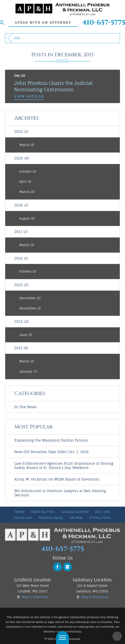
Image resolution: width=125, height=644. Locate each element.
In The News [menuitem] (26, 407)
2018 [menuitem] (21, 205)
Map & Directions (35, 597)
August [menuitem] (27, 218)
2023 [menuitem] (21, 132)
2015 (17, 38)
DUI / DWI (103, 512)
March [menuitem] (26, 145)
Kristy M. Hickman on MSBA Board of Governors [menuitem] (57, 479)
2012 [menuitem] (21, 348)
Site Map (76, 518)
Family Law (23, 518)
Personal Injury (51, 518)
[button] (63, 638)
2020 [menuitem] (21, 158)
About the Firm (43, 512)
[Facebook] (58, 567)
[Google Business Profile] (67, 567)
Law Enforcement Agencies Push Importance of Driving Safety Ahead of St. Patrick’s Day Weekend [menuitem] (64, 466)
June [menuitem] (25, 335)
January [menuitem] (28, 371)
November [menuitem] (30, 308)
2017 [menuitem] (21, 232)
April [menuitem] (25, 181)
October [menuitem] (28, 171)
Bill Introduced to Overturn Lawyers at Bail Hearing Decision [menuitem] (60, 493)
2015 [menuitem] (21, 285)
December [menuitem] (30, 298)
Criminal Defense (75, 512)
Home (20, 512)
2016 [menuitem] (21, 258)
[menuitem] (20, 512)
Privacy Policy (100, 518)
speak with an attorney (43, 22)
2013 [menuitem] (21, 322)
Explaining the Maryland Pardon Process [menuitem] (51, 440)
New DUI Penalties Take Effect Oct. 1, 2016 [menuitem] (51, 452)
